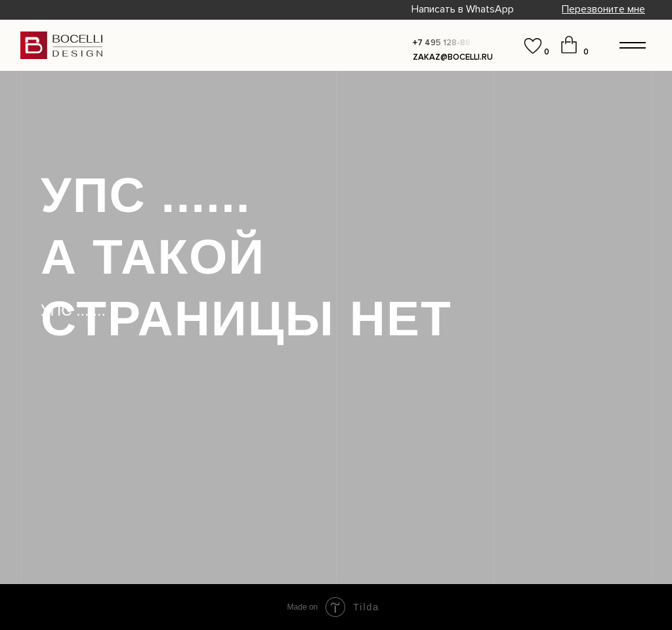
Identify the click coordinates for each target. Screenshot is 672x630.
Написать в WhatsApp (463, 9)
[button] (603, 9)
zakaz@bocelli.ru (453, 57)
